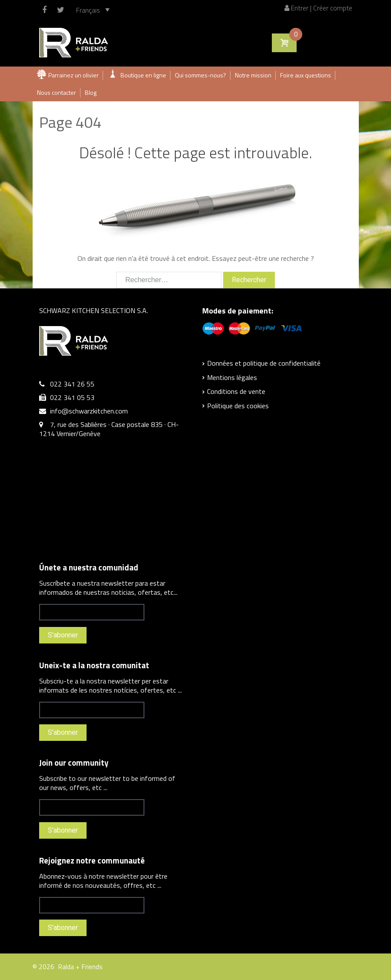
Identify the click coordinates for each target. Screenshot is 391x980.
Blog (91, 92)
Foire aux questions (306, 75)
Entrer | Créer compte (318, 8)
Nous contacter (57, 92)
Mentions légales (232, 377)
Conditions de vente (236, 391)
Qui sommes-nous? (201, 75)
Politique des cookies (238, 406)
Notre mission (253, 75)
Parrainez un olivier (74, 75)
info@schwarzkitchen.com (89, 411)
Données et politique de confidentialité (264, 363)
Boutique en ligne (143, 75)
